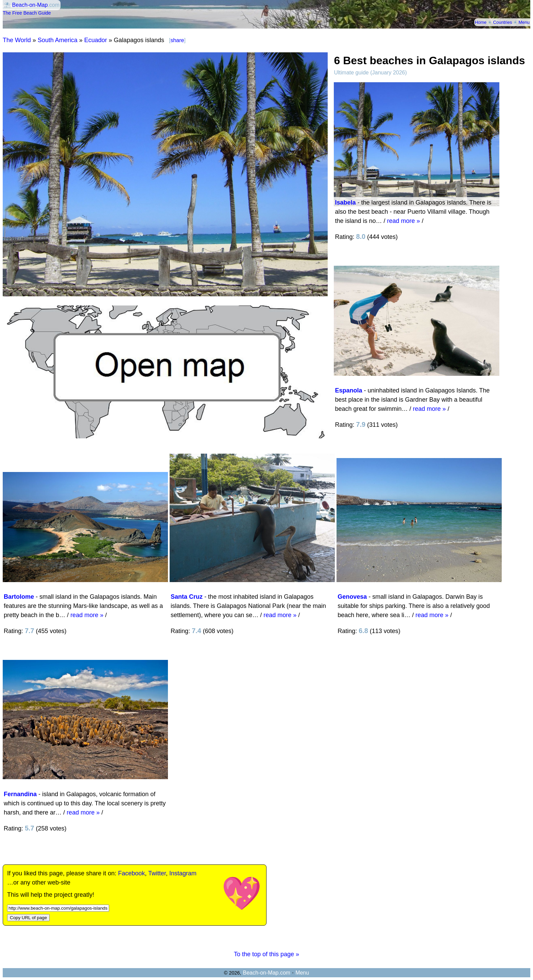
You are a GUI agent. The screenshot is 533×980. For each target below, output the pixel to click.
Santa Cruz (187, 597)
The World (17, 40)
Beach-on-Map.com (266, 973)
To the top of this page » (266, 954)
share (177, 40)
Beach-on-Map (30, 5)
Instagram (183, 873)
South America (58, 40)
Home (481, 22)
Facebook (131, 873)
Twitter (157, 873)
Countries (503, 22)
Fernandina (20, 794)
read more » (404, 221)
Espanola (348, 390)
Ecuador (96, 40)
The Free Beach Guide (27, 13)
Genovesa (352, 597)
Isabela (345, 203)
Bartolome (19, 597)
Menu (524, 22)
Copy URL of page (28, 918)
